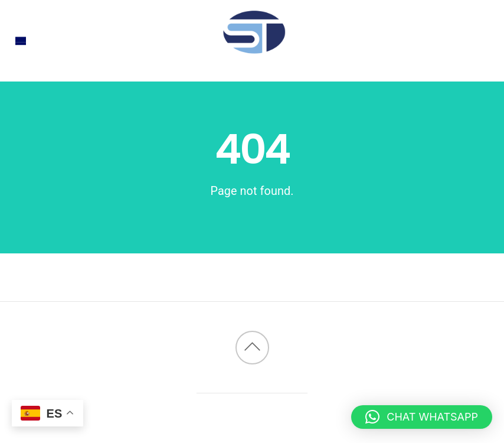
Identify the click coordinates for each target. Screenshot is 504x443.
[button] (422, 417)
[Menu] (21, 41)
